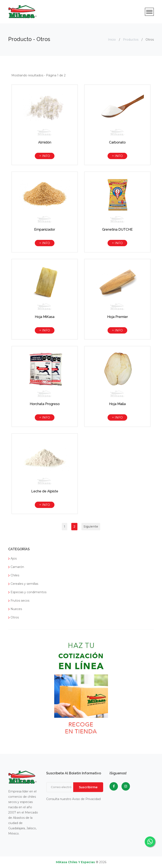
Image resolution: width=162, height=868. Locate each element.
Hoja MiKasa (45, 317)
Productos (131, 40)
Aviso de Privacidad (86, 799)
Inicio (112, 40)
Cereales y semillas (23, 584)
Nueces (15, 609)
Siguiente (91, 526)
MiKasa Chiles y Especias (75, 862)
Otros (13, 617)
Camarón (16, 567)
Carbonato (117, 142)
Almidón (45, 142)
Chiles (14, 575)
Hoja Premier (117, 317)
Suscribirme (88, 787)
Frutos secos (19, 601)
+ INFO (45, 156)
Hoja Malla (117, 404)
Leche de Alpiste (45, 491)
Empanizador (45, 229)
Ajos (12, 558)
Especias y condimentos (27, 592)
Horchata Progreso (45, 404)
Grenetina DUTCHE (117, 229)
